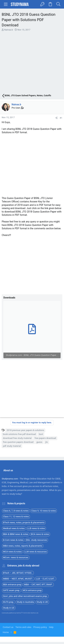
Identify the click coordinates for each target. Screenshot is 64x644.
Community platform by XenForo (20, 613)
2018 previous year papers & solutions (25, 430)
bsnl (41, 434)
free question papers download (18, 442)
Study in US (9, 608)
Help (51, 627)
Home (6, 632)
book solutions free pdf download (19, 434)
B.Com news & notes (13, 540)
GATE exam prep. (12, 590)
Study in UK (42, 602)
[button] (6, 4)
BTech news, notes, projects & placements (24, 523)
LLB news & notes (36, 528)
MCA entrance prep (32, 590)
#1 (61, 118)
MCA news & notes (12, 552)
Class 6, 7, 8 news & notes (16, 511)
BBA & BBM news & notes (16, 534)
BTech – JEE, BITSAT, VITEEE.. (18, 573)
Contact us (8, 627)
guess (39, 442)
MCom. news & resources (16, 557)
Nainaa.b (9, 30)
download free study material (17, 438)
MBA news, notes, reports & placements (23, 546)
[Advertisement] (32, 63)
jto (47, 442)
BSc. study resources (37, 540)
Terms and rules (23, 627)
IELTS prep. (9, 602)
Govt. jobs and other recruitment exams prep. (25, 596)
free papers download (45, 438)
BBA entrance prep (12, 584)
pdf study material (12, 446)
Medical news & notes (14, 528)
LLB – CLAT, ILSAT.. (46, 579)
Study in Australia (25, 602)
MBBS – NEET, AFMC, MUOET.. (18, 579)
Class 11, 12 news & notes (16, 517)
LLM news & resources (36, 552)
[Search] (58, 4)
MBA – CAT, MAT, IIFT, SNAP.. (38, 584)
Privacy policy (40, 627)
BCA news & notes (40, 534)
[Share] (56, 118)
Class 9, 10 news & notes (44, 511)
